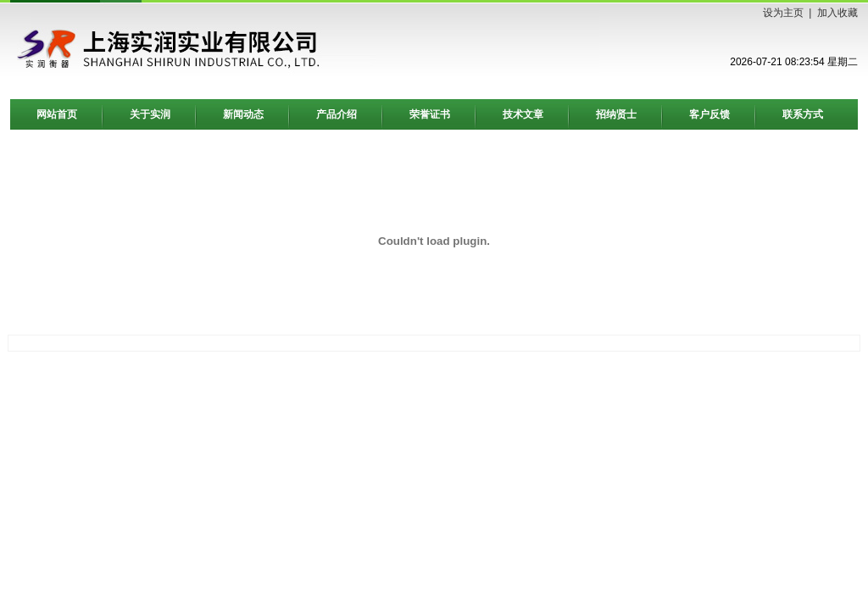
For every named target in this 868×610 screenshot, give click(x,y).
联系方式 (803, 114)
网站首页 (57, 114)
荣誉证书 (430, 114)
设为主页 (783, 13)
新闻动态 (243, 114)
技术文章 (523, 114)
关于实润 (150, 114)
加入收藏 (837, 13)
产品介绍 (337, 114)
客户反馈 (709, 114)
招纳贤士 (616, 114)
